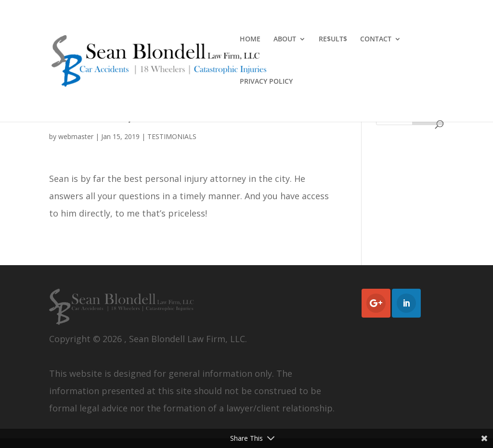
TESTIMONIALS (172, 136)
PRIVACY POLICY (266, 82)
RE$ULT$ (333, 39)
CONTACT (376, 39)
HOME (250, 39)
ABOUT (285, 39)
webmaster (76, 136)
